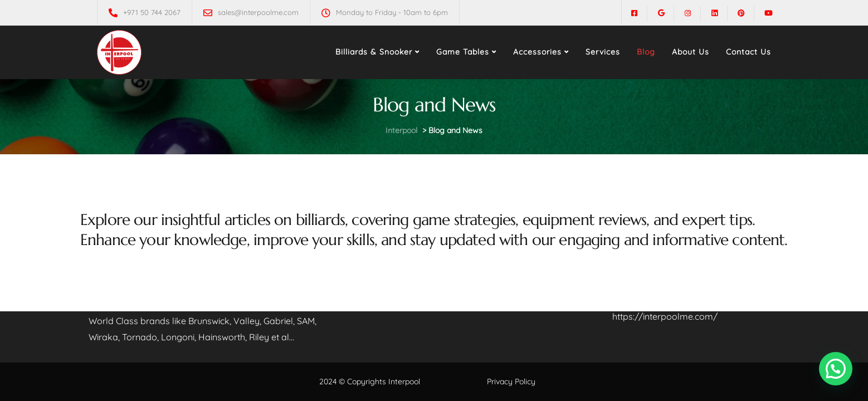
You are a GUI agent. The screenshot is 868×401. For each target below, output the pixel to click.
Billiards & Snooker (374, 52)
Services (603, 52)
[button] (836, 369)
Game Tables (463, 52)
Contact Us (748, 52)
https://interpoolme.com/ (665, 316)
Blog (646, 52)
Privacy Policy (511, 382)
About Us (691, 52)
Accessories (537, 52)
